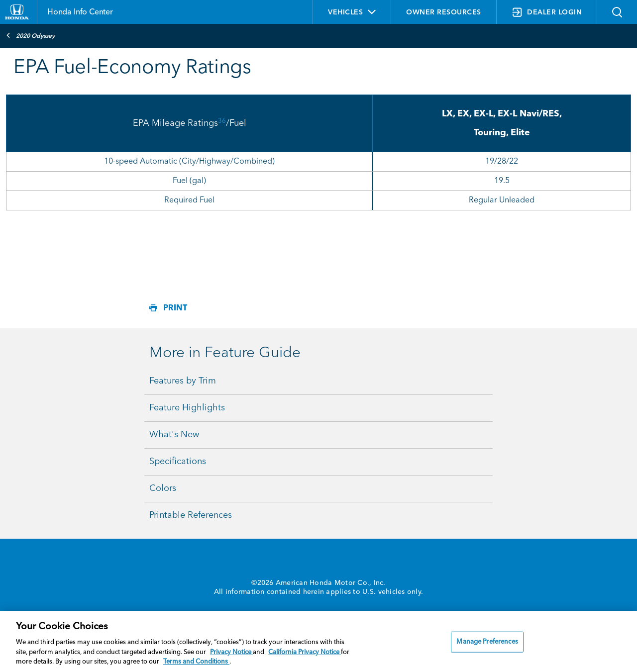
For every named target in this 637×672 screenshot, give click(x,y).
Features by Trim (183, 381)
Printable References (191, 515)
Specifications (178, 462)
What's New (174, 435)
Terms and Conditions (196, 662)
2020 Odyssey (30, 35)
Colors (163, 488)
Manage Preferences (487, 642)
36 (222, 121)
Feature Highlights (187, 408)
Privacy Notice (231, 652)
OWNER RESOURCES (444, 12)
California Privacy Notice (305, 652)
